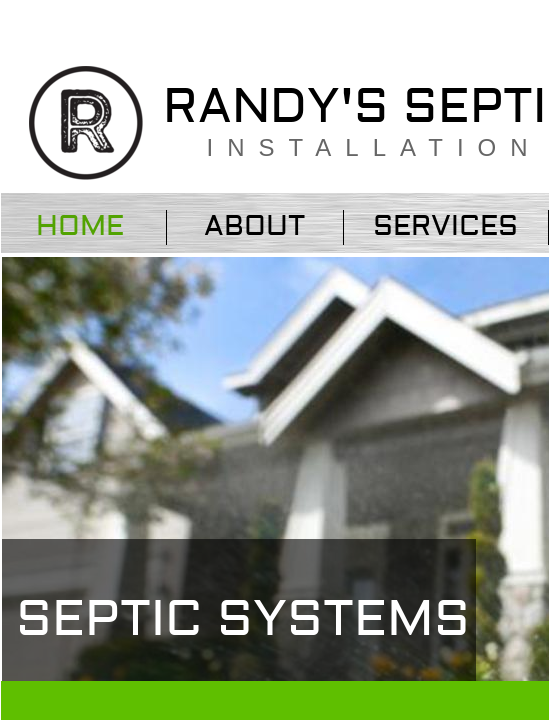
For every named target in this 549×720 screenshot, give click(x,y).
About (254, 226)
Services (445, 226)
